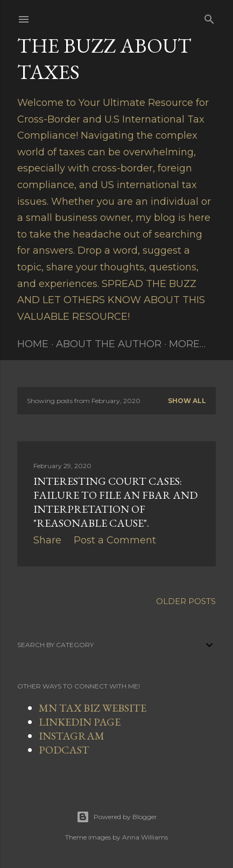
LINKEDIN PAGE (80, 722)
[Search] (209, 17)
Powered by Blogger (117, 817)
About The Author (109, 344)
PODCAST (64, 750)
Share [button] (47, 540)
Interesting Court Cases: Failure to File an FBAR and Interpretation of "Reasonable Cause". (115, 502)
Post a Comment (115, 540)
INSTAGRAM (72, 736)
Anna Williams (145, 837)
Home (33, 344)
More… (187, 344)
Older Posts (186, 601)
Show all (187, 401)
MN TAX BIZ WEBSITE (93, 708)
